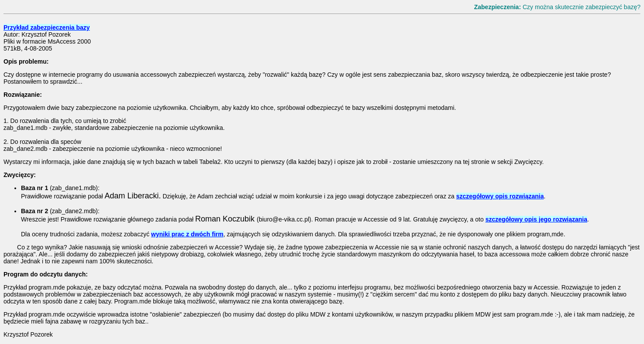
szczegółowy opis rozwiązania (500, 196)
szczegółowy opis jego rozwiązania (536, 219)
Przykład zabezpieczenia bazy (47, 27)
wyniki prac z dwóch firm (187, 234)
